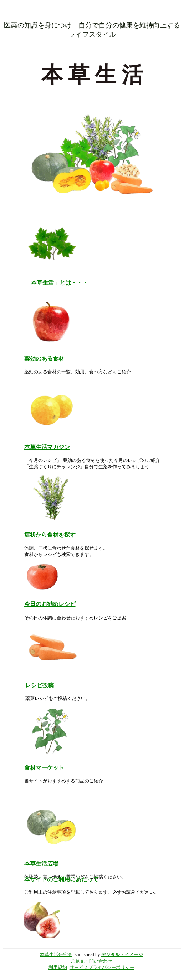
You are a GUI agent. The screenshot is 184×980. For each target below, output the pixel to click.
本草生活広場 (41, 864)
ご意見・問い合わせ (91, 961)
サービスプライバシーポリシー (102, 967)
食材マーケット (44, 768)
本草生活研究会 (56, 955)
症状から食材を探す (50, 535)
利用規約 (58, 967)
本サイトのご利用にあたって (61, 879)
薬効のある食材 (44, 359)
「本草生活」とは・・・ (57, 283)
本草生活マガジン (47, 447)
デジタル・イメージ (122, 955)
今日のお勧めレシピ (50, 604)
